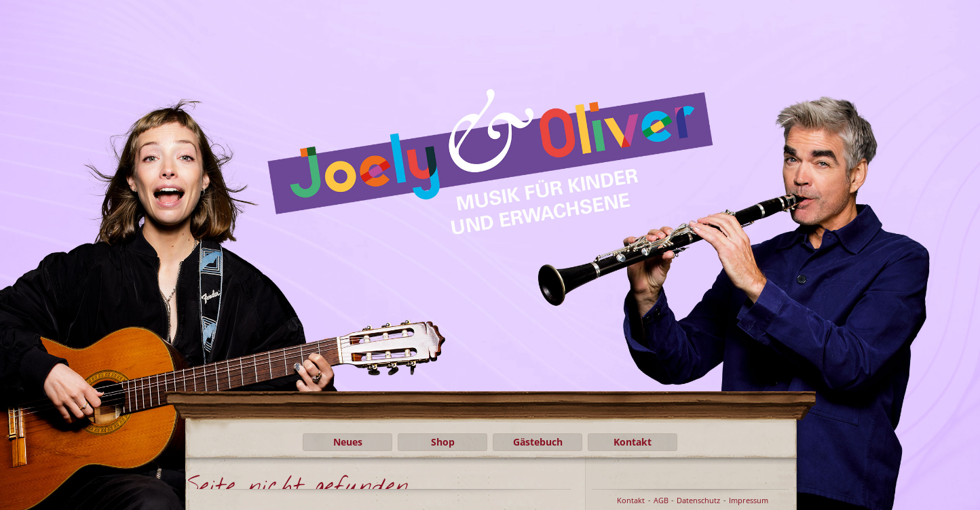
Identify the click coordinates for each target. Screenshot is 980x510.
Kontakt (633, 442)
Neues (348, 442)
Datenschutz (698, 500)
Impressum (749, 500)
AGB (661, 500)
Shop (443, 442)
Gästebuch (538, 442)
